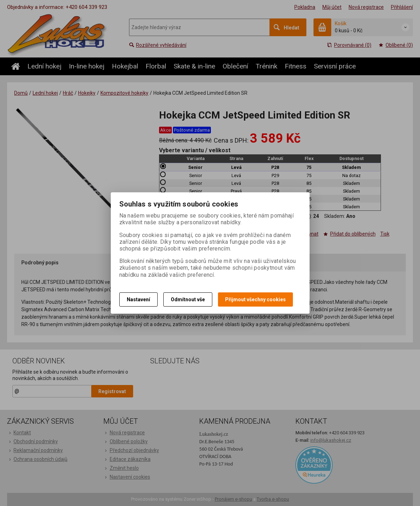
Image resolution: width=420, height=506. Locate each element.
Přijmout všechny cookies (255, 299)
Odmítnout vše (188, 299)
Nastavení (138, 299)
